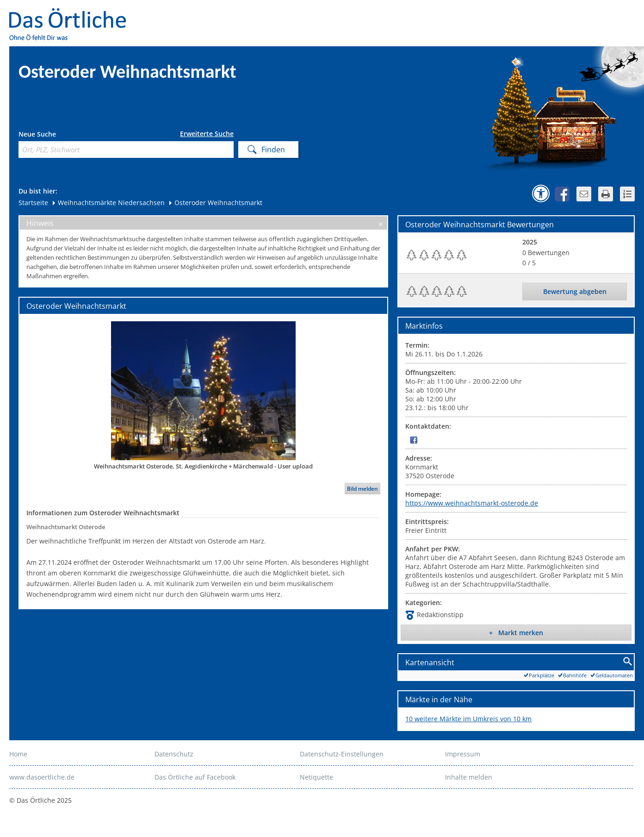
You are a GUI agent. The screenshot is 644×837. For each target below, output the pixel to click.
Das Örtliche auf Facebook (195, 777)
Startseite (33, 203)
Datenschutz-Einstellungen (342, 754)
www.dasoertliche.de (42, 777)
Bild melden (362, 489)
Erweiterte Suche (207, 134)
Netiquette (316, 777)
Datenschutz (174, 754)
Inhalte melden (469, 777)
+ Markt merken (516, 633)
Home (18, 754)
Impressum (463, 754)
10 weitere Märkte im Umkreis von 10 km (468, 719)
